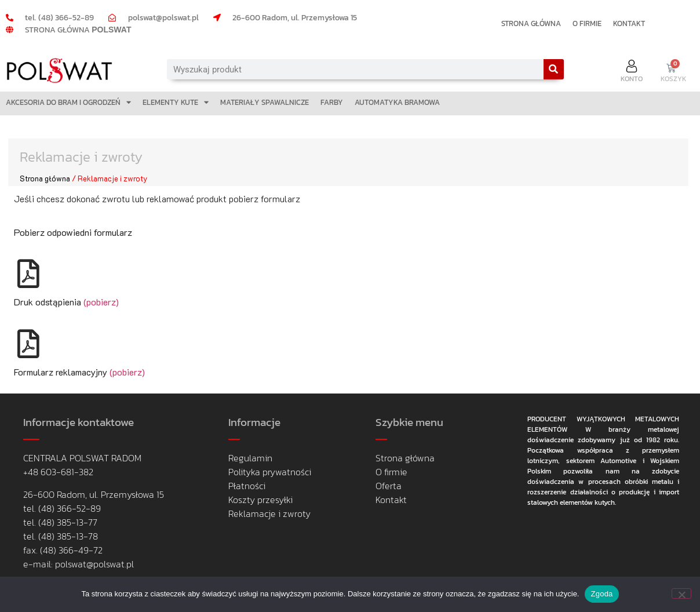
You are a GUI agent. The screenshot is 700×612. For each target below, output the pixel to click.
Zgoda (601, 594)
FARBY (332, 102)
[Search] (554, 69)
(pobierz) (100, 302)
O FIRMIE (587, 23)
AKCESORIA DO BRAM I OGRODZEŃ (68, 102)
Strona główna (45, 178)
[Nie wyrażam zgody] (681, 593)
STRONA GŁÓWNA (531, 23)
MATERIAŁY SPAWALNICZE (265, 102)
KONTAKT (629, 23)
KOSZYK (674, 79)
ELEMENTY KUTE (176, 102)
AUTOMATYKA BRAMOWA (397, 102)
